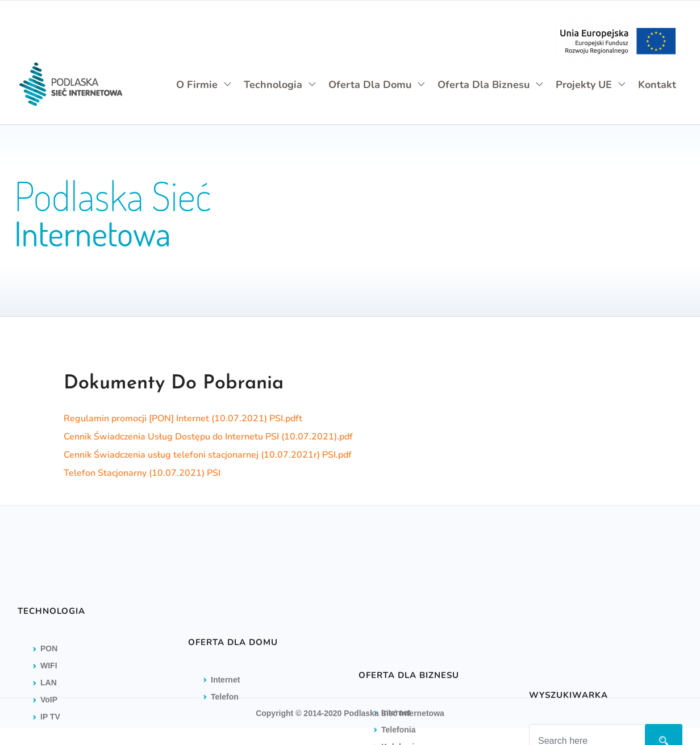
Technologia (280, 85)
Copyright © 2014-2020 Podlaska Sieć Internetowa (350, 713)
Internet (396, 735)
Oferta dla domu (377, 85)
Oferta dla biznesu (491, 85)
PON (49, 690)
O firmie (204, 85)
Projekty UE (591, 85)
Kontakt (657, 85)
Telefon (225, 738)
